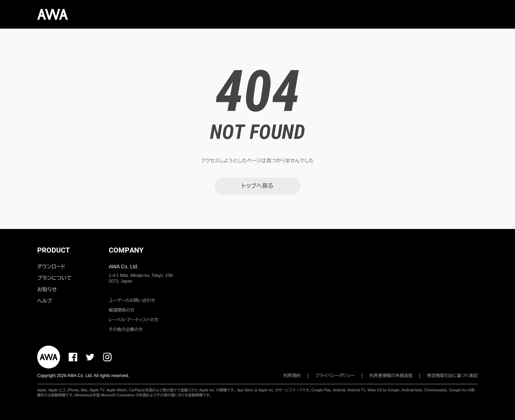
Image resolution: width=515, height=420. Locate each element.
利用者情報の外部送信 (391, 376)
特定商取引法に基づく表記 (452, 376)
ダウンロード (51, 267)
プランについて (54, 278)
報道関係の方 (122, 310)
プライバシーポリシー (335, 376)
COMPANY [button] (126, 250)
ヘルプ (45, 301)
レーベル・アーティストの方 (134, 320)
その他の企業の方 (126, 329)
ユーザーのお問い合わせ (132, 301)
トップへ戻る (257, 186)
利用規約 (292, 376)
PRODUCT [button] (53, 250)
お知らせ (47, 289)
